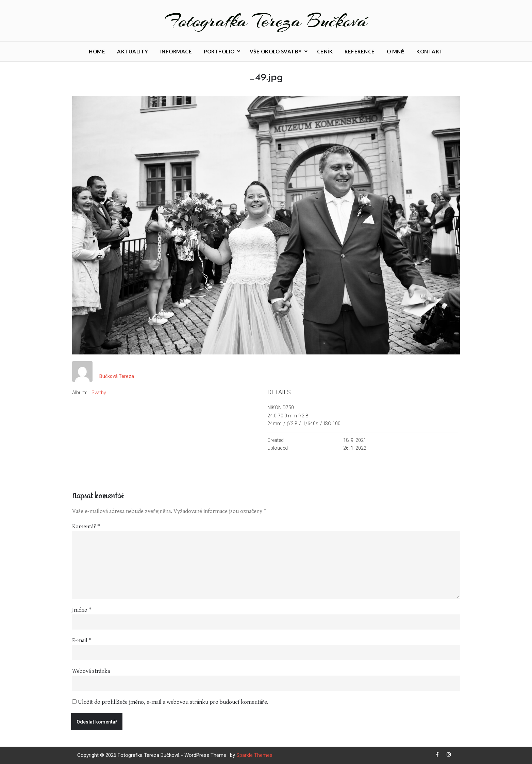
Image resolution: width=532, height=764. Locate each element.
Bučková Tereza (117, 377)
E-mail (82, 641)
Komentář (86, 527)
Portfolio (219, 51)
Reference (360, 51)
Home (97, 51)
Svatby (99, 393)
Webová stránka (91, 671)
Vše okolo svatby (276, 51)
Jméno (82, 610)
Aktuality (133, 51)
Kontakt (430, 51)
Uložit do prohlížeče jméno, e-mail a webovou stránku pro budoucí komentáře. (173, 702)
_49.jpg (266, 78)
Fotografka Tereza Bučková (266, 21)
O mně (396, 51)
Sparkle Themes (254, 755)
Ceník (325, 51)
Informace (176, 51)
